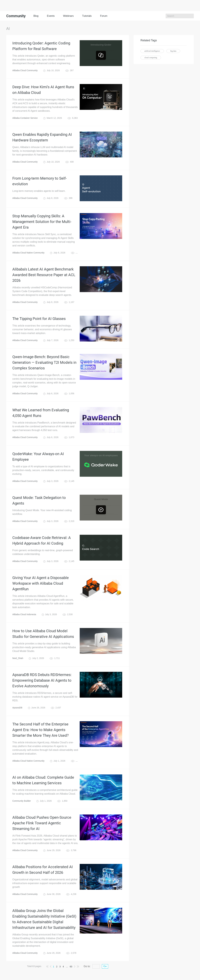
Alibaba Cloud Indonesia (24, 614)
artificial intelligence (152, 51)
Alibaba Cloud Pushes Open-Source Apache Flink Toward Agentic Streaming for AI (42, 823)
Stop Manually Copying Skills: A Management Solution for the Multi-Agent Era (42, 222)
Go (105, 966)
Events (51, 16)
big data (173, 51)
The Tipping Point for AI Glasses (39, 319)
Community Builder (22, 801)
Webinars (68, 16)
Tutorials (87, 16)
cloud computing (151, 58)
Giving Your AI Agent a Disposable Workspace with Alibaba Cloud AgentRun (41, 583)
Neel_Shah (18, 658)
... (67, 967)
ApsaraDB (17, 708)
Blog (36, 16)
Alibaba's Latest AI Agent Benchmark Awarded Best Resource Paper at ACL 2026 (44, 275)
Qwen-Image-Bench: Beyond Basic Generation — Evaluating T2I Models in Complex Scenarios (44, 362)
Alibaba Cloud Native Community (28, 253)
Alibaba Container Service (25, 118)
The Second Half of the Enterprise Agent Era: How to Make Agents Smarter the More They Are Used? (40, 730)
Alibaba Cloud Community (25, 70)
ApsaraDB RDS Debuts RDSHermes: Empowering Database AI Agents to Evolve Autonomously (42, 680)
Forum (104, 16)
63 (71, 967)
